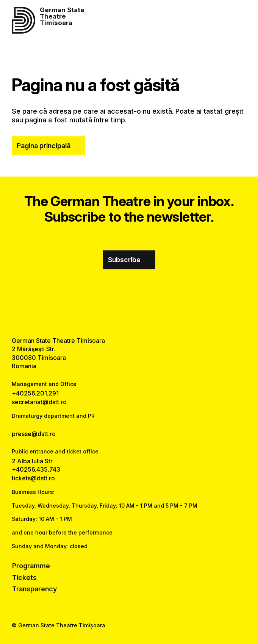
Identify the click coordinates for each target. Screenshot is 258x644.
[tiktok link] (149, 314)
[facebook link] (109, 314)
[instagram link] (129, 314)
